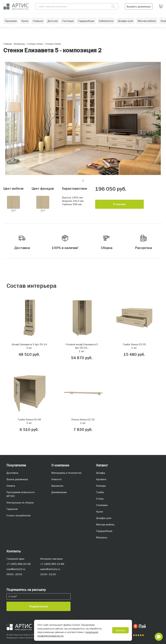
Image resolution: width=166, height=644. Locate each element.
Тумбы (100, 492)
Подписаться (39, 606)
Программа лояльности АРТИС (21, 494)
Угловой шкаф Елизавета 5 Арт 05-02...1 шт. (82, 348)
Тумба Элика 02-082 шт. (29, 421)
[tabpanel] (83, 118)
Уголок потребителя (18, 515)
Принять (120, 630)
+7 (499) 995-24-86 (52, 564)
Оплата (11, 486)
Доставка (12, 473)
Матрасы (102, 537)
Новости (56, 479)
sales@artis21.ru (50, 569)
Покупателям (16, 465)
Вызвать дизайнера (139, 6)
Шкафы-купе (125, 21)
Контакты (14, 551)
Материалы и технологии (66, 473)
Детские (53, 21)
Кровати (101, 479)
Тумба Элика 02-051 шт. (134, 346)
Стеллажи (102, 505)
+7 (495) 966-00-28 (18, 564)
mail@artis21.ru (16, 569)
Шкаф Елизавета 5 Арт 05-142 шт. (29, 346)
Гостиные (68, 21)
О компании (60, 465)
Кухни (25, 21)
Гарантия (12, 509)
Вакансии (57, 486)
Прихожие (11, 21)
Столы (100, 499)
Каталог (102, 465)
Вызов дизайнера (17, 479)
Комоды (101, 486)
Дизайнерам (59, 492)
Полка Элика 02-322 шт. (83, 421)
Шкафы (101, 473)
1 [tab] (84, 182)
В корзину (120, 204)
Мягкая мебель (147, 21)
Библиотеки (106, 21)
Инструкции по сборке (20, 502)
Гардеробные (86, 21)
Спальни (38, 21)
